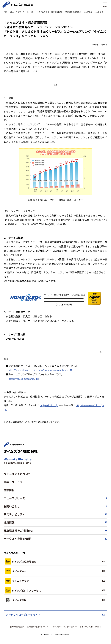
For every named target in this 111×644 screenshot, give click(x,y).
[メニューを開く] (105, 5)
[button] (55, 474)
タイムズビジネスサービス (23, 590)
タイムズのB (15, 600)
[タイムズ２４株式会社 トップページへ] (18, 7)
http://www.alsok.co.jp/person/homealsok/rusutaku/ (38, 370)
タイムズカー (16, 571)
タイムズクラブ (17, 581)
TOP (5, 12)
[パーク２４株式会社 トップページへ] (14, 446)
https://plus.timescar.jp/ (22, 379)
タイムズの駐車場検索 (20, 561)
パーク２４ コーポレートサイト (23, 615)
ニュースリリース (17, 12)
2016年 (30, 12)
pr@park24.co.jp (49, 405)
